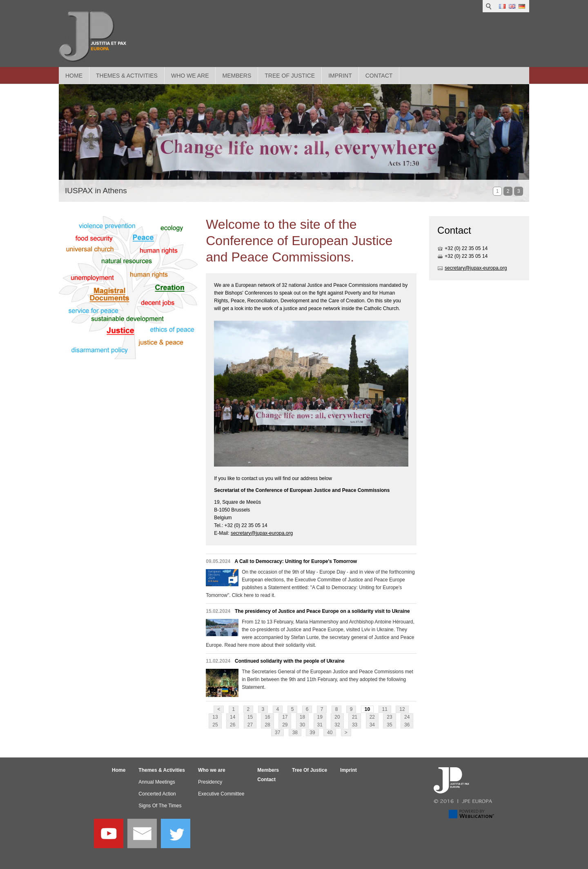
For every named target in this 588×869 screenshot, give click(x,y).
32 (337, 725)
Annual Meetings (157, 782)
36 (407, 725)
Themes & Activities (127, 76)
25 (215, 725)
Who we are (190, 76)
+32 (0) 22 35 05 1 (465, 248)
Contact (379, 76)
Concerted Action (157, 794)
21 (355, 717)
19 (320, 717)
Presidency (210, 782)
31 (320, 725)
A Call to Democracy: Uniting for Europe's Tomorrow (296, 561)
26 (233, 725)
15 (250, 717)
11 (385, 709)
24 (407, 717)
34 (372, 725)
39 (312, 733)
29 (285, 725)
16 (267, 717)
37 (277, 733)
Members (237, 76)
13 (215, 717)
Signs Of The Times (160, 806)
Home (74, 76)
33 (355, 725)
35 (389, 725)
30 (302, 725)
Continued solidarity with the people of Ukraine (290, 661)
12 (402, 709)
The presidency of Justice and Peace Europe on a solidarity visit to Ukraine (322, 611)
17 (285, 717)
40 (330, 733)
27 (250, 725)
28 (267, 725)
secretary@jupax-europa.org (262, 533)
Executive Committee (221, 794)
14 (233, 717)
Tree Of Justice (290, 76)
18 (302, 717)
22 (372, 717)
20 (337, 717)
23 (389, 717)
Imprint (340, 76)
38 (295, 733)
